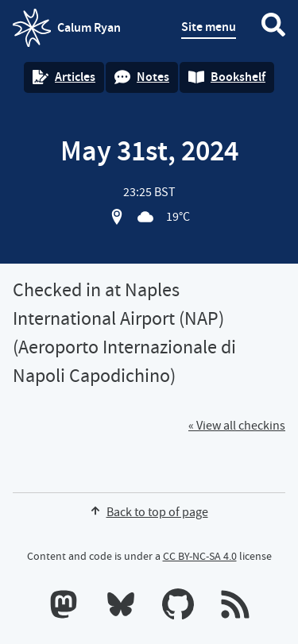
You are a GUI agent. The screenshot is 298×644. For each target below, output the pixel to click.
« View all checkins (237, 426)
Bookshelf (227, 77)
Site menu (209, 27)
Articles (64, 77)
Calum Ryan (67, 28)
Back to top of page (149, 512)
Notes (142, 77)
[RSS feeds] (235, 607)
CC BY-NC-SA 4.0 (200, 556)
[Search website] (273, 28)
